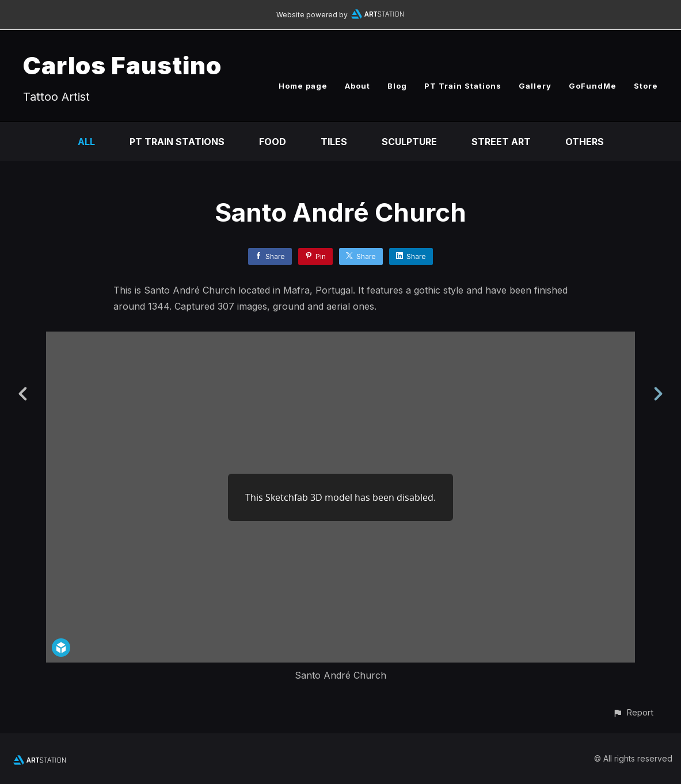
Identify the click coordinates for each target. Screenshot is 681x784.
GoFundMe (593, 86)
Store (646, 86)
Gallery (535, 86)
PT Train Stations (463, 86)
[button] (633, 712)
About (357, 86)
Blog (397, 86)
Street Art (501, 142)
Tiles (334, 142)
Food (273, 142)
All (86, 142)
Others (585, 142)
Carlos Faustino (122, 65)
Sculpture (409, 142)
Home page (303, 86)
